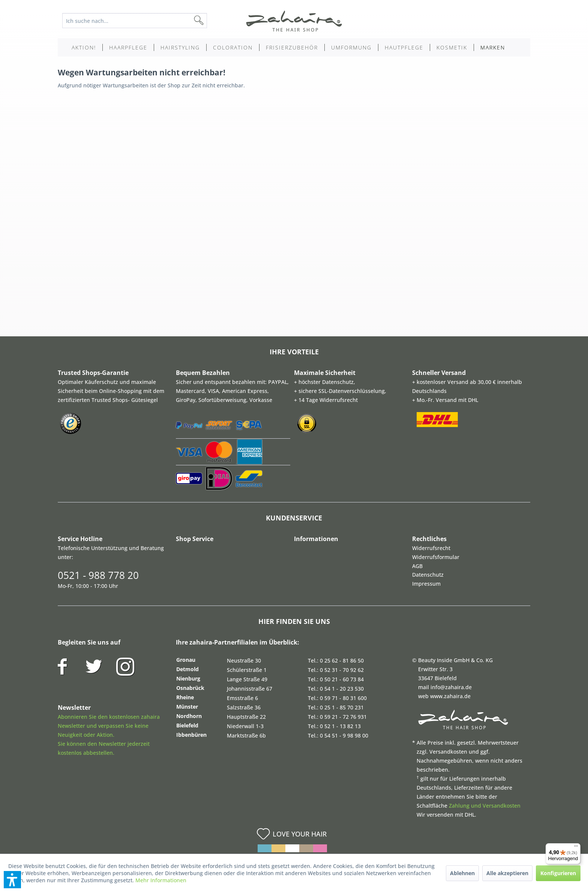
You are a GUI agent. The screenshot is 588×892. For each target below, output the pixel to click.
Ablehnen (462, 873)
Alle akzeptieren (507, 873)
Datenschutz (428, 575)
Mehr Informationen (161, 880)
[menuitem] (140, 21)
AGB (417, 566)
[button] (12, 880)
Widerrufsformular (436, 557)
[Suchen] (211, 21)
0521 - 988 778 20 (98, 575)
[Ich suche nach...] (135, 21)
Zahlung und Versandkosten (485, 806)
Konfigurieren (558, 873)
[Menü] (576, 848)
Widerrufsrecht (431, 548)
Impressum (426, 584)
